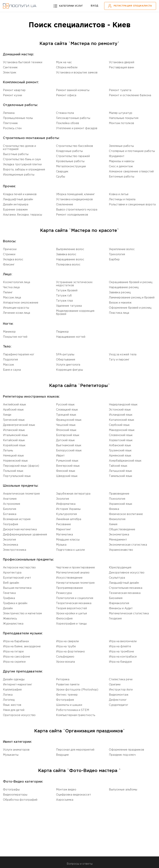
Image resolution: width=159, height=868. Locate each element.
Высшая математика (17, 588)
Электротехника (15, 550)
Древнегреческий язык (19, 425)
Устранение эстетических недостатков (74, 284)
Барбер (114, 260)
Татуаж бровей (67, 291)
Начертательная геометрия (75, 583)
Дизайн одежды (14, 680)
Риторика (63, 680)
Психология (117, 499)
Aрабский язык (13, 410)
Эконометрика (119, 535)
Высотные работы (16, 154)
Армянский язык (120, 456)
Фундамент (117, 156)
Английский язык (15, 405)
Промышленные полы (18, 118)
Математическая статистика (129, 614)
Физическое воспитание (126, 514)
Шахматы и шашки (69, 705)
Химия (113, 524)
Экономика (11, 545)
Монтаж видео (66, 790)
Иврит (60, 456)
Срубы (61, 177)
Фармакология (119, 603)
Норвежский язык (15, 461)
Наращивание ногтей (71, 337)
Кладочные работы (69, 151)
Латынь (8, 451)
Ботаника (10, 514)
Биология (10, 509)
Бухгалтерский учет (17, 578)
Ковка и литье (119, 194)
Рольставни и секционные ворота (132, 205)
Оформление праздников (126, 750)
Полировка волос (68, 265)
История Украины (68, 509)
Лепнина (9, 113)
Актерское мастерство (19, 568)
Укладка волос (13, 260)
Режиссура (64, 593)
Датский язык (65, 440)
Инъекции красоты (16, 308)
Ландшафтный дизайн (18, 199)
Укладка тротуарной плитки (22, 165)
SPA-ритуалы (65, 355)
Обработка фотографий (20, 800)
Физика (114, 509)
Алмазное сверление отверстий (131, 172)
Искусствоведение (69, 578)
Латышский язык (120, 471)
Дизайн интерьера (16, 205)
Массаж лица (12, 298)
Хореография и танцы (71, 624)
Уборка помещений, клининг (75, 194)
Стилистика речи (121, 680)
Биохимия (116, 598)
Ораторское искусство (19, 715)
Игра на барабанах (16, 641)
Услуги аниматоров (16, 750)
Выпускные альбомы (123, 790)
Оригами (115, 685)
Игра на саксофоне (17, 657)
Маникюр (9, 332)
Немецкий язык (13, 456)
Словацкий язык (67, 410)
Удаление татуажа (69, 306)
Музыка (61, 545)
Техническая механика (125, 593)
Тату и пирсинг (119, 360)
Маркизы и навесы (122, 161)
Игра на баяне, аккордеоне (22, 647)
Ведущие (62, 755)
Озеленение (65, 205)
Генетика (9, 593)
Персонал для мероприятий (75, 750)
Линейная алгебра (69, 519)
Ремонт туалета (120, 90)
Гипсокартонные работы (73, 118)
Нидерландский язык (123, 405)
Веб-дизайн (11, 583)
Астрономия (11, 504)
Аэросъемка (65, 800)
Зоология (62, 499)
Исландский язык (121, 415)
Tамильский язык (121, 476)
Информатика (66, 504)
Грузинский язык (120, 451)
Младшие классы (68, 540)
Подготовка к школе (70, 550)
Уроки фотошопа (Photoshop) (77, 690)
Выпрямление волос (70, 249)
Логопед (9, 700)
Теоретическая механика (74, 603)
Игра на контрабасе (123, 657)
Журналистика (13, 624)
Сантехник (10, 68)
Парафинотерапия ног (19, 355)
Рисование (63, 524)
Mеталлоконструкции (71, 166)
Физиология (117, 519)
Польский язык (13, 471)
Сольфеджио (65, 657)
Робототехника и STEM (73, 710)
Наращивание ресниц (124, 287)
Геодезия (115, 619)
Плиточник (10, 123)
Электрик (10, 73)
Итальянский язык (15, 435)
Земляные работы (121, 146)
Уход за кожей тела (123, 355)
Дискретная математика (20, 530)
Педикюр (62, 332)
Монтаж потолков (121, 123)
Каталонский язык (122, 420)
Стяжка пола (65, 113)
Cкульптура (117, 578)
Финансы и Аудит (121, 608)
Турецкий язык (66, 415)
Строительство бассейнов (74, 146)
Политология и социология (75, 598)
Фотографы (11, 790)
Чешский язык (66, 425)
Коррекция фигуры (69, 370)
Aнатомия (10, 499)
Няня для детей (14, 710)
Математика (64, 535)
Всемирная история (17, 519)
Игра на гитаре (13, 652)
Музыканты (11, 755)
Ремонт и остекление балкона (130, 95)
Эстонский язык (120, 410)
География (11, 524)
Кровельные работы (70, 161)
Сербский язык (119, 425)
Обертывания (66, 360)
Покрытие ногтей (15, 337)
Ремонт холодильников (72, 215)
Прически (10, 249)
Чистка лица (11, 287)
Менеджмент (118, 540)
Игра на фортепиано (70, 652)
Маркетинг (63, 530)
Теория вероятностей (71, 608)
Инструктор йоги (121, 690)
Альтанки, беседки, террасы (23, 215)
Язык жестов (12, 705)
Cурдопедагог (119, 705)
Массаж (8, 365)
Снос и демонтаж (121, 166)
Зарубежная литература (73, 494)
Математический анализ (73, 573)
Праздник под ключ (122, 755)
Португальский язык (17, 476)
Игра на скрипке (14, 662)
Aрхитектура (12, 573)
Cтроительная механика (126, 588)
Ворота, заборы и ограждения (24, 170)
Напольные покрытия (124, 118)
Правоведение (119, 494)
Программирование (69, 588)
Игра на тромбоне (121, 652)
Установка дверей (122, 62)
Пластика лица (119, 313)
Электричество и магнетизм (22, 614)
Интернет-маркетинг (17, 685)
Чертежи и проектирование (75, 568)
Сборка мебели (67, 68)
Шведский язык (67, 476)
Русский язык (65, 405)
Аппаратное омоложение (21, 303)
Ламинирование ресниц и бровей (132, 298)
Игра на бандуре (120, 662)
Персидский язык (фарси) (21, 466)
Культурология (66, 514)
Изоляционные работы (19, 175)
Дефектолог (118, 700)
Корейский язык (14, 445)
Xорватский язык (121, 440)
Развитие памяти (68, 685)
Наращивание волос (70, 260)
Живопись (10, 619)
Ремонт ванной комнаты (73, 90)
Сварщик (62, 172)
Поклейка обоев (68, 123)
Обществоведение (122, 530)
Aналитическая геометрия (21, 494)
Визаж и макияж (120, 303)
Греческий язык (14, 420)
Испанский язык (14, 430)
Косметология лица (17, 282)
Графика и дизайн (15, 603)
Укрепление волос (122, 249)
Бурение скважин (15, 210)
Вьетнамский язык (69, 445)
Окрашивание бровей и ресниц (131, 282)
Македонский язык (122, 430)
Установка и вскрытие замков (77, 73)
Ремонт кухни (12, 95)
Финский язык (66, 471)
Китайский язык (14, 440)
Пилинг (8, 293)
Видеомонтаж (119, 695)
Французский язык (69, 420)
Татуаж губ (64, 296)
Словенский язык (121, 435)
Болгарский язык (68, 435)
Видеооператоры (15, 795)
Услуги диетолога (68, 365)
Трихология (117, 254)
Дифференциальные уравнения (25, 535)
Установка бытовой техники (23, 62)
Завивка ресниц (120, 293)
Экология (9, 540)
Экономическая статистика (128, 545)
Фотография (65, 700)
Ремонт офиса (66, 95)
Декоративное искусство (127, 573)
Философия (64, 619)
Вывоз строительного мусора (77, 210)
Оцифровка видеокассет (74, 795)
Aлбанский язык (120, 445)
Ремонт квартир (14, 90)
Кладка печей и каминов (20, 194)
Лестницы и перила (122, 199)
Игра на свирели (67, 641)
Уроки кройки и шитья (71, 614)
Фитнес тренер (67, 695)
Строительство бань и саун (22, 159)
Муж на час (64, 62)
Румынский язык (67, 461)
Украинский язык (121, 504)
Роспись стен (12, 128)
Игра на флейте (120, 647)
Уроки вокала (65, 662)
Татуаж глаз (64, 301)
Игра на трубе (66, 647)
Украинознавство (121, 550)
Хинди (7, 415)
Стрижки (9, 254)
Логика (8, 695)
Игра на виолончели (123, 641)
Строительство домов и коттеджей (19, 148)
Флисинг (9, 265)
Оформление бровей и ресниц (130, 308)
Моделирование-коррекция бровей (75, 313)
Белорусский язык (69, 451)
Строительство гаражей (73, 156)
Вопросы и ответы (80, 864)
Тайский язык (118, 466)
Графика (9, 598)
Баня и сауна (12, 370)
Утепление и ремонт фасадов (77, 128)
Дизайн (8, 608)
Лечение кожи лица (17, 313)
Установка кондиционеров (74, 199)
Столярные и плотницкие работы (132, 151)
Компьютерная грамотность (76, 715)
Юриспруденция (120, 568)
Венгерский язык (68, 466)
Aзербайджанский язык (125, 461)
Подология (10, 360)
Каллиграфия (12, 690)
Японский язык (66, 430)
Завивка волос (66, 254)
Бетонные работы (122, 177)
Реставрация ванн (121, 68)
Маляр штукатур (121, 113)
